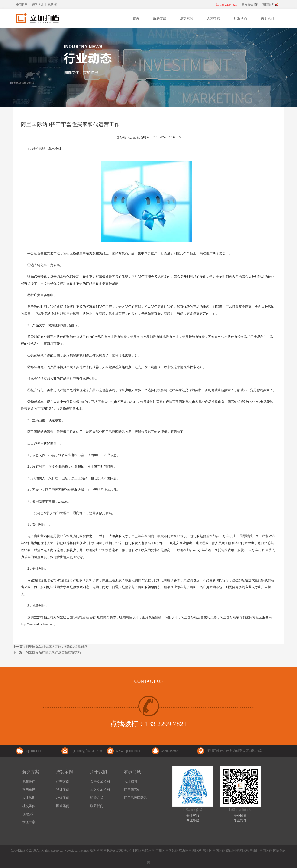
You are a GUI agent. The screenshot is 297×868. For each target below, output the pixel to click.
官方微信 (247, 5)
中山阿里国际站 (261, 851)
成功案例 (187, 18)
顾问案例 (63, 806)
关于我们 (267, 18)
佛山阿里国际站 (237, 851)
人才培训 (29, 798)
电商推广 (29, 782)
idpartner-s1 (33, 751)
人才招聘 (213, 18)
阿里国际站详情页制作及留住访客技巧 (53, 652)
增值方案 (29, 822)
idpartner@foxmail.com (86, 751)
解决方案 (160, 18)
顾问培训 (38, 5)
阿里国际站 (132, 790)
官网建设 (29, 790)
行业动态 (240, 18)
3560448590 (169, 751)
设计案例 (63, 790)
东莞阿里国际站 (214, 851)
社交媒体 (29, 806)
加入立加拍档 (100, 790)
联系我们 (97, 806)
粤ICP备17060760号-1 (119, 851)
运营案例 (63, 782)
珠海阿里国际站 (190, 851)
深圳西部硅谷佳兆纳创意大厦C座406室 (234, 751)
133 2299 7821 (229, 5)
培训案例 (63, 798)
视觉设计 (53, 5)
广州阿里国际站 (167, 851)
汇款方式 (97, 798)
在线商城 (132, 772)
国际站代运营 (145, 851)
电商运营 (22, 5)
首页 (136, 18)
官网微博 (268, 5)
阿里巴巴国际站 (136, 798)
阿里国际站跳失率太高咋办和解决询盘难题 (57, 647)
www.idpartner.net (128, 751)
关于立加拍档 (100, 782)
